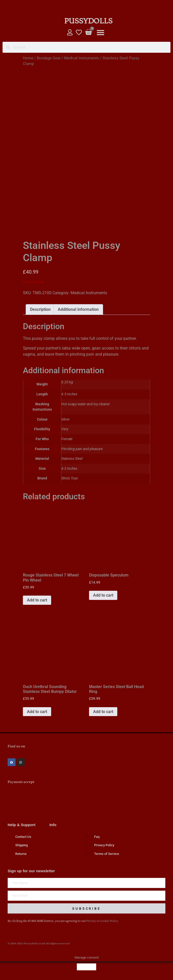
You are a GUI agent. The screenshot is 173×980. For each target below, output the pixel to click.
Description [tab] (40, 309)
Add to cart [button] (37, 600)
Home (28, 58)
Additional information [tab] (78, 309)
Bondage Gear (49, 58)
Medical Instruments (82, 58)
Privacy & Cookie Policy (102, 921)
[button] (100, 33)
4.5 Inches (69, 469)
